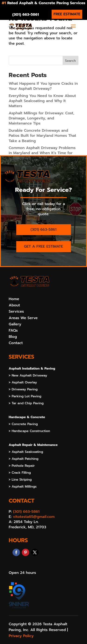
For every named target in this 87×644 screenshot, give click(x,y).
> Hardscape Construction (29, 431)
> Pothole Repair (22, 466)
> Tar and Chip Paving (26, 404)
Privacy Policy (21, 636)
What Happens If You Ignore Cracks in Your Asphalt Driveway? (43, 86)
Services (16, 311)
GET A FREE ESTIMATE (43, 246)
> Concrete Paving (23, 425)
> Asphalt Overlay (23, 383)
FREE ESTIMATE (67, 14)
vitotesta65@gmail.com (34, 517)
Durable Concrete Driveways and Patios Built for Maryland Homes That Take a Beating (43, 136)
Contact (16, 343)
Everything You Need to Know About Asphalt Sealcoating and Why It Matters (42, 101)
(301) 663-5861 (26, 15)
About (14, 305)
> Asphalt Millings (23, 487)
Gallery (15, 324)
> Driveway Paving (23, 390)
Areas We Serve (23, 318)
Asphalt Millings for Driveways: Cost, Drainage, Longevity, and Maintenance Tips (42, 118)
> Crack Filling (20, 473)
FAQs (13, 330)
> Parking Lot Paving (25, 397)
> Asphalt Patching (24, 459)
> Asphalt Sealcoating (26, 452)
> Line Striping (20, 480)
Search (70, 61)
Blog (13, 337)
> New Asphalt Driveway (28, 376)
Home (14, 299)
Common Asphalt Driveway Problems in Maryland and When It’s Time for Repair (42, 153)
